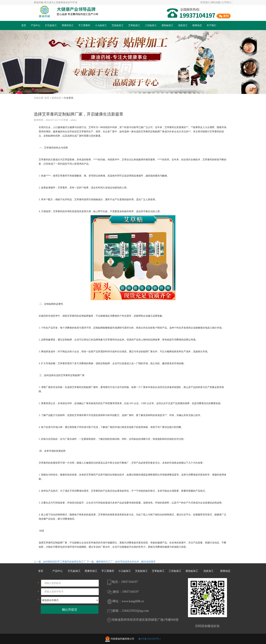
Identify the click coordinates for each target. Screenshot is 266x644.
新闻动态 (197, 25)
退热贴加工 (167, 25)
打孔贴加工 (51, 25)
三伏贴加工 (151, 25)
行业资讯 (69, 98)
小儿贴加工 (101, 25)
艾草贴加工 (134, 25)
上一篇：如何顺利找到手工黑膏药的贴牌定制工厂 (60, 562)
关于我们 (211, 25)
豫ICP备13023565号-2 (149, 639)
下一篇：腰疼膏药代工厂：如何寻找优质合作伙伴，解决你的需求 (121, 562)
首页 (24, 25)
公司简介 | (227, 2)
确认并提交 (70, 610)
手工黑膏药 (84, 25)
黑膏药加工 (68, 25)
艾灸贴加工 (118, 25)
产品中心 (36, 25)
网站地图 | (216, 2)
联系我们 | (206, 2)
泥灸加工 (183, 25)
